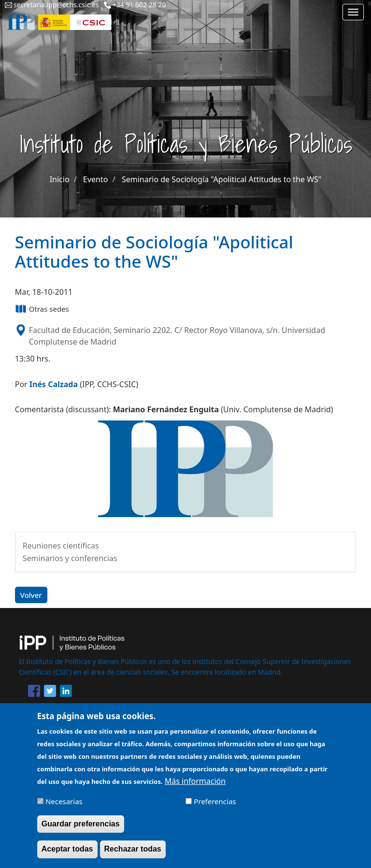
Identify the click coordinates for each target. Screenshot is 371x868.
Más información (195, 787)
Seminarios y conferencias (70, 558)
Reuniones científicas (61, 546)
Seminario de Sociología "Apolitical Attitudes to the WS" (221, 179)
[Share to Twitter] (50, 693)
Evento (95, 179)
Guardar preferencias (81, 830)
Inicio (60, 179)
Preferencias (215, 807)
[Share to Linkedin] (66, 693)
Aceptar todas (67, 855)
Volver (31, 595)
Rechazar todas (133, 855)
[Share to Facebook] (34, 693)
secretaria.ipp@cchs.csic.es (56, 5)
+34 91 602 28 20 (139, 5)
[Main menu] (353, 12)
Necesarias (64, 807)
